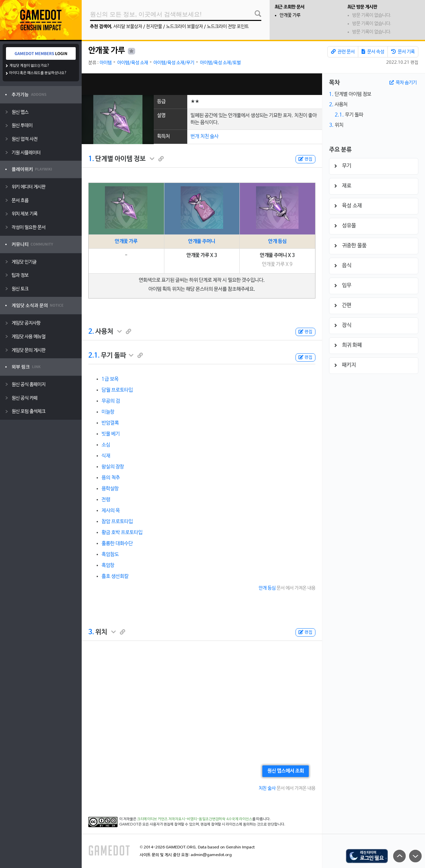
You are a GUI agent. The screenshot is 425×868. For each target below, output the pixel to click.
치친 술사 (267, 788)
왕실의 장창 (113, 467)
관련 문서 (343, 52)
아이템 (106, 63)
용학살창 (110, 489)
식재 (106, 456)
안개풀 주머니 (202, 241)
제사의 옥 (111, 511)
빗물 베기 (111, 434)
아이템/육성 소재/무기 (174, 63)
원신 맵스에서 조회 (286, 771)
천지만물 (154, 27)
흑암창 (108, 565)
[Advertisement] (202, 84)
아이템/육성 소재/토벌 (220, 63)
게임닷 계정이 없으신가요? (29, 66)
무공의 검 (111, 401)
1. (91, 159)
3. (91, 632)
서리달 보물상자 (128, 27)
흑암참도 (110, 555)
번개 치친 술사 (205, 136)
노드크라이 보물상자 (184, 27)
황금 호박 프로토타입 (122, 533)
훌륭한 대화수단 (117, 544)
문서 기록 (403, 52)
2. (91, 332)
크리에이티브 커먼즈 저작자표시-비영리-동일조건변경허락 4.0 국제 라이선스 (195, 819)
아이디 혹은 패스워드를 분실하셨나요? (38, 73)
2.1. (94, 356)
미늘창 (108, 412)
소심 (106, 445)
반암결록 (110, 423)
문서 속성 (373, 52)
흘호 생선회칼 (115, 576)
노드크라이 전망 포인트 (228, 27)
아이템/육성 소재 (133, 63)
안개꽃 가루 (290, 15)
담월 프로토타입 (117, 390)
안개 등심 (277, 241)
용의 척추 (111, 478)
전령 (106, 500)
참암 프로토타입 (117, 522)
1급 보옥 (110, 379)
